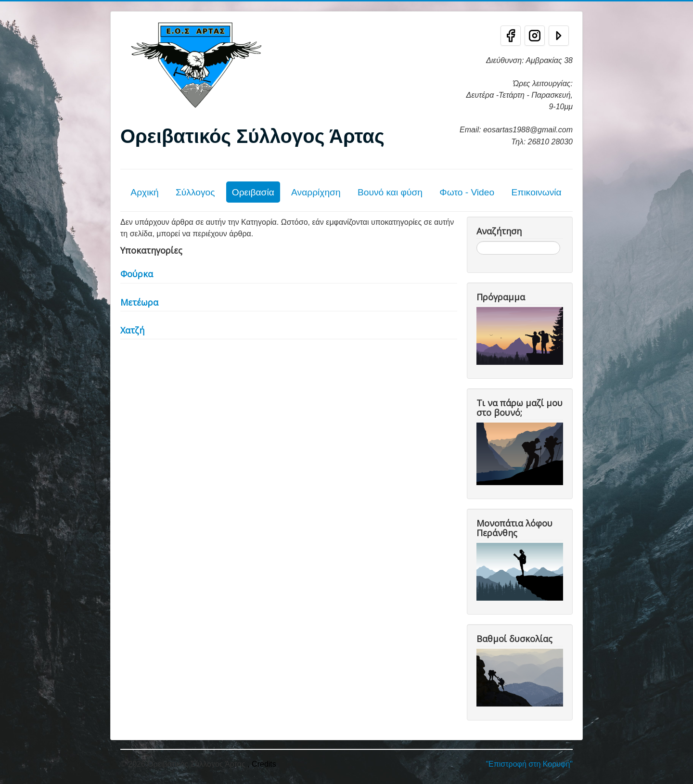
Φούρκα (137, 274)
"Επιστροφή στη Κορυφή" (529, 764)
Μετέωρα (139, 302)
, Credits (262, 764)
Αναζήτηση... (477, 241)
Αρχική (144, 192)
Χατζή (132, 330)
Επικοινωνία (536, 192)
